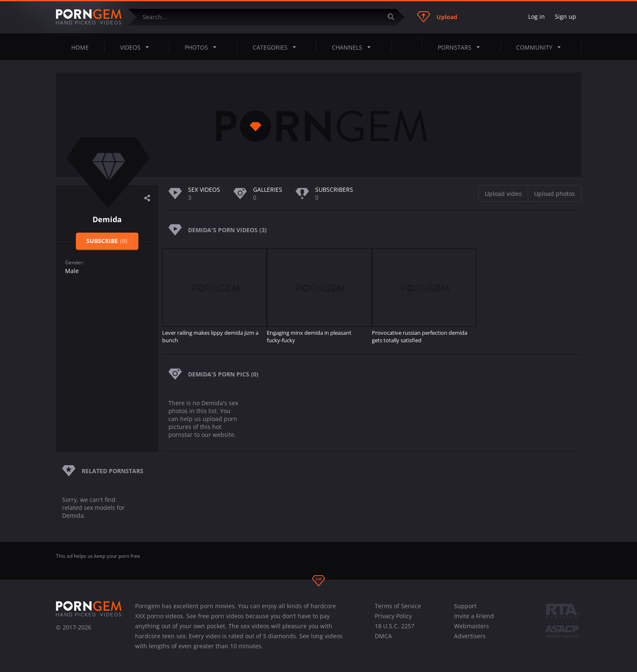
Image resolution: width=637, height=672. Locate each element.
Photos (203, 47)
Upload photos (554, 194)
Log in (537, 16)
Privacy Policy (393, 616)
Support (465, 606)
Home (80, 47)
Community (541, 47)
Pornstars (461, 47)
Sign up (566, 16)
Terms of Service (398, 606)
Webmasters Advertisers (471, 631)
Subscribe (107, 241)
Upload (437, 17)
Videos (137, 47)
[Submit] (394, 17)
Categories (277, 47)
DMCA (383, 636)
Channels (354, 47)
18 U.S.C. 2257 (395, 626)
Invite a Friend (474, 616)
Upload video (503, 194)
